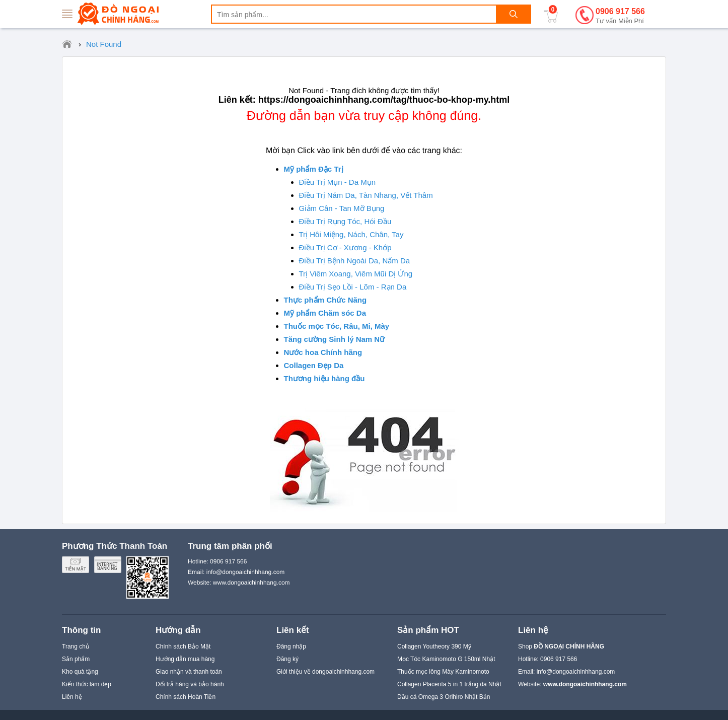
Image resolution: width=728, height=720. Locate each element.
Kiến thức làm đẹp (87, 684)
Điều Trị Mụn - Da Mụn (338, 182)
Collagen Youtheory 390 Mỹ (434, 646)
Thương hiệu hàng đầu (324, 378)
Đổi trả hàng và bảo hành (190, 684)
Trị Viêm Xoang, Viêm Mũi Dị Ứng (356, 274)
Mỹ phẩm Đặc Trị (314, 169)
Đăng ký (287, 659)
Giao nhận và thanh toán (189, 672)
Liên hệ (72, 697)
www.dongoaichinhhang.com (251, 583)
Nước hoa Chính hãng (323, 352)
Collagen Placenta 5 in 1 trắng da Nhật (449, 684)
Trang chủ (76, 646)
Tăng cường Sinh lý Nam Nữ (335, 339)
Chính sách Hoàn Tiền (186, 697)
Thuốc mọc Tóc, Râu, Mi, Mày (337, 326)
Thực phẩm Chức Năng (325, 300)
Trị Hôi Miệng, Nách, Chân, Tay (351, 234)
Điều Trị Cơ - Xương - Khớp (345, 247)
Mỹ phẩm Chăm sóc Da (325, 313)
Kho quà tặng (80, 672)
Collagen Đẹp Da (314, 365)
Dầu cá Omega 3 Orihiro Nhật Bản (444, 697)
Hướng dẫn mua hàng (185, 659)
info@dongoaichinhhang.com (576, 672)
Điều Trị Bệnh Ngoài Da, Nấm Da (355, 261)
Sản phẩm (76, 659)
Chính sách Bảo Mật (183, 646)
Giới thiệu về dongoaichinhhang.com (325, 672)
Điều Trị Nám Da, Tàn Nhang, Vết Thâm (366, 195)
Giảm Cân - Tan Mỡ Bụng (342, 208)
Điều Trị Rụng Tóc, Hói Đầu (345, 221)
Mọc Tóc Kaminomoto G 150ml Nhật (446, 659)
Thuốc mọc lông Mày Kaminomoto (443, 672)
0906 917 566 (620, 16)
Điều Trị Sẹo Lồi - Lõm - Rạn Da (353, 287)
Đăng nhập (291, 646)
